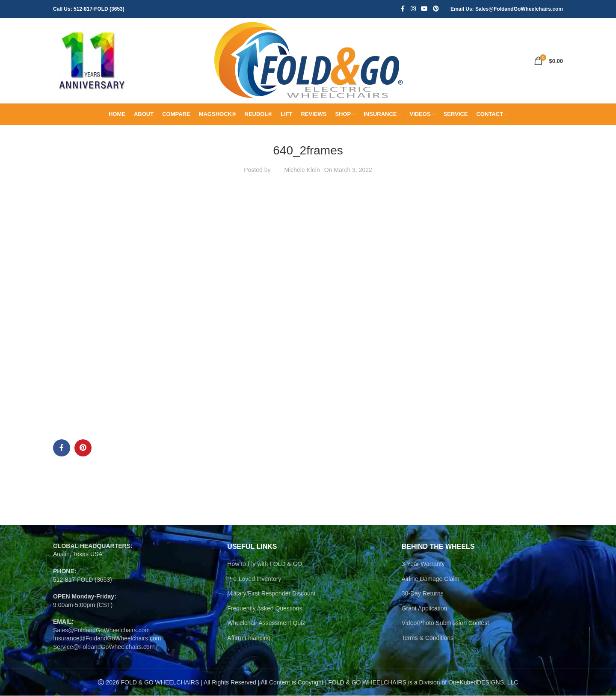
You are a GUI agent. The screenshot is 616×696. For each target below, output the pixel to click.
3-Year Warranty (423, 564)
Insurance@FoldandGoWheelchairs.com (107, 639)
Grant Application (425, 609)
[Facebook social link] (403, 9)
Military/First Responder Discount (271, 594)
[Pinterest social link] (436, 9)
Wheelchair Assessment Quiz (266, 623)
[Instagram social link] (413, 9)
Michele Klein (302, 170)
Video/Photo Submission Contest (445, 623)
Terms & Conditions (428, 638)
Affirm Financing (249, 638)
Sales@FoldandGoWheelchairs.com (101, 631)
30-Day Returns (423, 594)
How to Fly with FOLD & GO (265, 564)
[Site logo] (92, 60)
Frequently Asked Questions (265, 609)
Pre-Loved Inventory (254, 579)
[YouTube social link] (424, 9)
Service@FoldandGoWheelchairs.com (104, 647)
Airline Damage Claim (431, 579)
